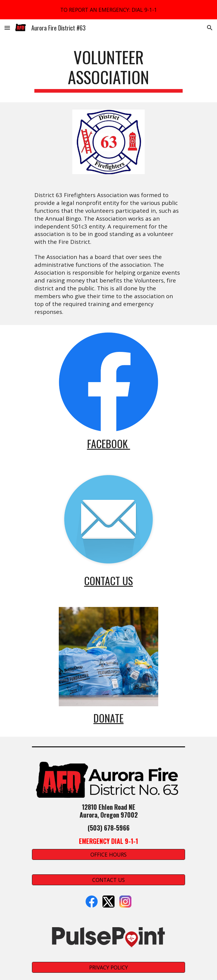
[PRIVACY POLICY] (108, 967)
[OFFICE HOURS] (108, 855)
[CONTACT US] (108, 880)
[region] (108, 10)
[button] (7, 28)
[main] (108, 70)
